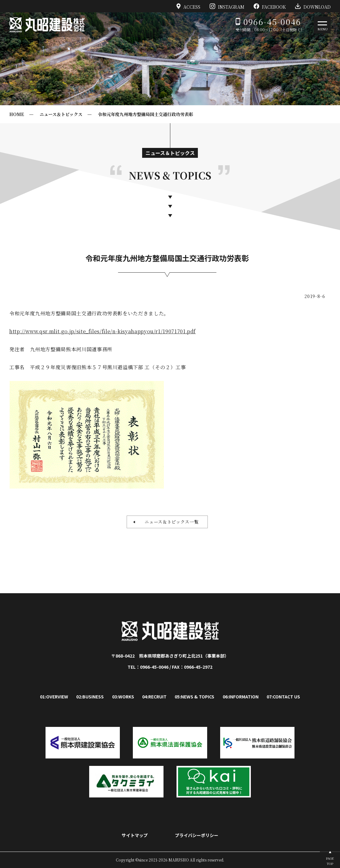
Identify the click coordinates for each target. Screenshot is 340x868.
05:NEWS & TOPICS (194, 697)
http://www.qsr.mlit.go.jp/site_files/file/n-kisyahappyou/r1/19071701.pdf (102, 331)
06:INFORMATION (241, 697)
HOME (17, 114)
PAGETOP (330, 861)
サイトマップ (135, 835)
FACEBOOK (270, 6)
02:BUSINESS (90, 697)
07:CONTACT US (283, 697)
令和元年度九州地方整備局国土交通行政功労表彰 (146, 114)
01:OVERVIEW (54, 697)
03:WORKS (123, 697)
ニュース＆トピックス (61, 114)
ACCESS (189, 6)
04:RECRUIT (154, 697)
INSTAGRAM (227, 6)
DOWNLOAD (313, 6)
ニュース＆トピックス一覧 (169, 522)
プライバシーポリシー (197, 835)
